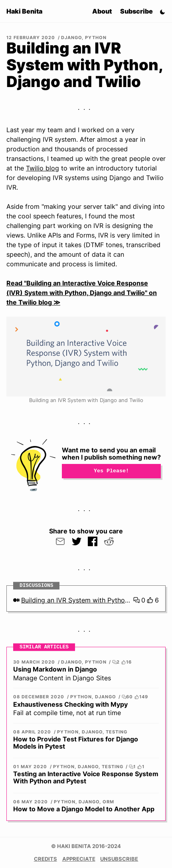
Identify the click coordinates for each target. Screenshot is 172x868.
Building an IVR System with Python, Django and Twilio (76, 600)
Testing (117, 732)
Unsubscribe (119, 859)
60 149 (135, 697)
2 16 (122, 662)
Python (96, 38)
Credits (45, 859)
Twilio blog (43, 168)
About (102, 11)
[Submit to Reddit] (109, 541)
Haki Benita (24, 11)
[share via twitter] (77, 541)
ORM (108, 802)
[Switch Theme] (162, 11)
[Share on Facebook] (93, 541)
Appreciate (79, 859)
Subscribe (136, 11)
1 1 (136, 767)
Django (71, 38)
